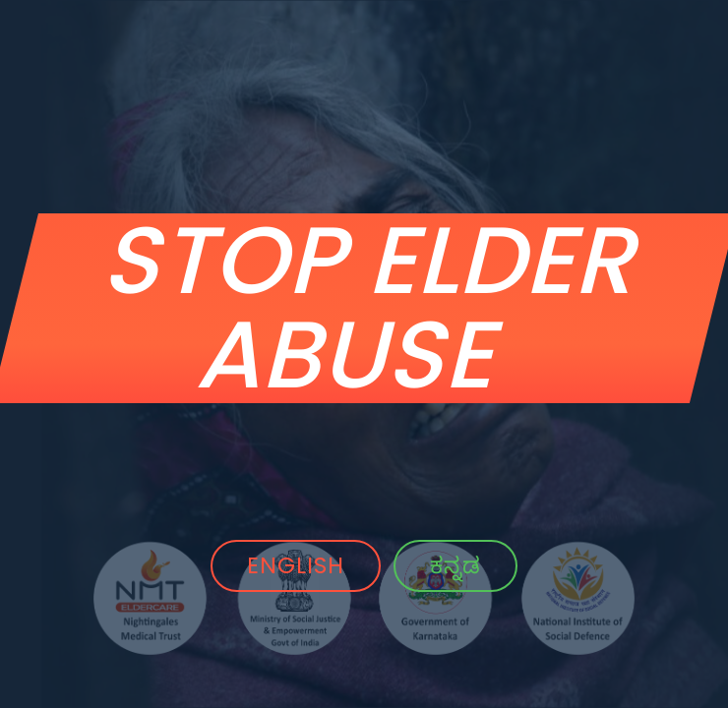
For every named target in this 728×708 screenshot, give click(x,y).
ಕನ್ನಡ (455, 565)
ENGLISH (296, 565)
